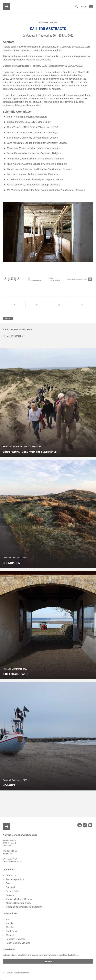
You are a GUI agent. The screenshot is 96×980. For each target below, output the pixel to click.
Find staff (10, 887)
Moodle (9, 923)
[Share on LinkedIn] (59, 305)
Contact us (11, 876)
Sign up (48, 961)
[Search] (77, 7)
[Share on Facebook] (14, 305)
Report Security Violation (18, 943)
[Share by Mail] (82, 305)
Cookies (10, 895)
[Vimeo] (90, 825)
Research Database (16, 939)
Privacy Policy (13, 891)
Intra (8, 919)
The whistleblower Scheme (19, 899)
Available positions (15, 880)
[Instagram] (85, 825)
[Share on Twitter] (37, 305)
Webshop (10, 927)
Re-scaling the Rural (48, 22)
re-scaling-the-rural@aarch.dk (46, 50)
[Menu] (91, 6)
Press (9, 883)
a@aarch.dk (8, 854)
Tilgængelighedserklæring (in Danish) (24, 907)
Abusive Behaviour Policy (18, 903)
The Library (11, 931)
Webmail (10, 935)
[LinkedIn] (80, 825)
